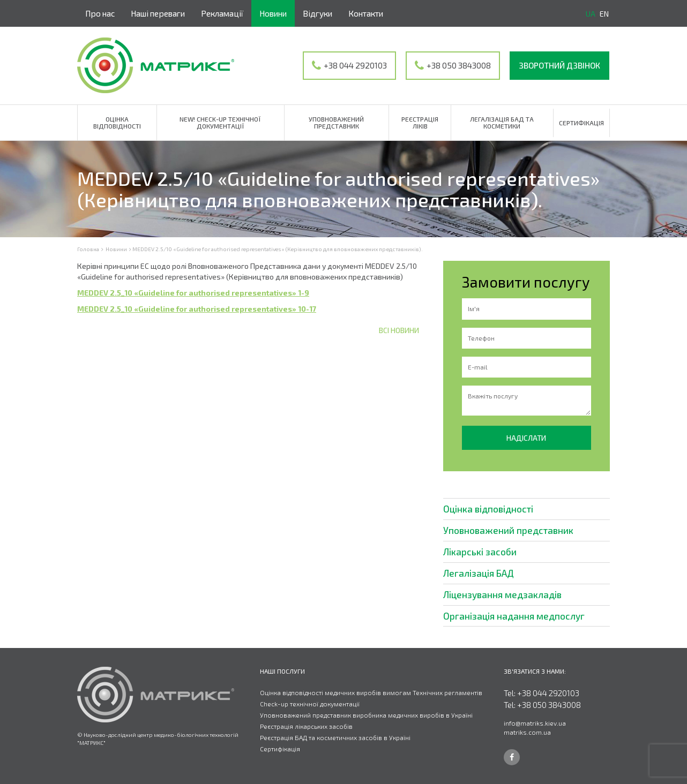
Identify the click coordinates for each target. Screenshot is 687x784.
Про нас (100, 13)
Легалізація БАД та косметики (502, 122)
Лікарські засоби (480, 552)
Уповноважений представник (336, 122)
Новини (273, 13)
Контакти (366, 13)
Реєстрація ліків (420, 122)
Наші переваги (158, 13)
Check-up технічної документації (310, 704)
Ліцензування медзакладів (502, 594)
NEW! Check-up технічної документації (220, 122)
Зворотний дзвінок (559, 65)
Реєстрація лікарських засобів (306, 726)
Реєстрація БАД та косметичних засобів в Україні (335, 737)
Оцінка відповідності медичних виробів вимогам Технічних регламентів (371, 692)
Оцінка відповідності (117, 122)
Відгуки (318, 13)
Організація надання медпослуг (514, 616)
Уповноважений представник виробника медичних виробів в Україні (366, 715)
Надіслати (526, 438)
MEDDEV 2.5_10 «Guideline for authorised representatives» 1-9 (193, 293)
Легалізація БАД (479, 573)
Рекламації (222, 13)
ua (591, 14)
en (604, 14)
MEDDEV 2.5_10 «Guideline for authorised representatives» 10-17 (197, 309)
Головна (88, 249)
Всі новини (399, 330)
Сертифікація (581, 123)
